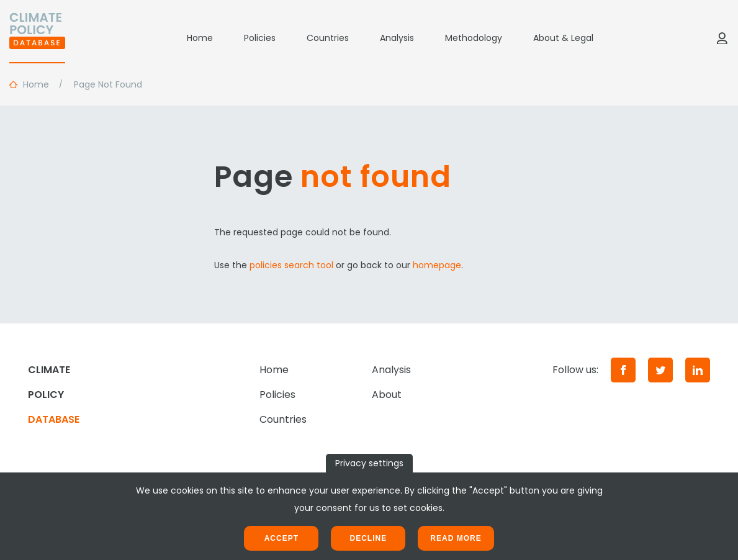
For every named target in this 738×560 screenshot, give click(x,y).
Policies (260, 38)
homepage (437, 265)
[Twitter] (660, 370)
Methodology (474, 38)
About (387, 395)
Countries (328, 38)
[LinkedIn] (698, 370)
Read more (456, 538)
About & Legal (563, 38)
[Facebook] (623, 370)
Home (200, 38)
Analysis (397, 38)
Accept (281, 538)
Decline (368, 538)
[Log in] (722, 38)
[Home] (37, 38)
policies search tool (291, 265)
